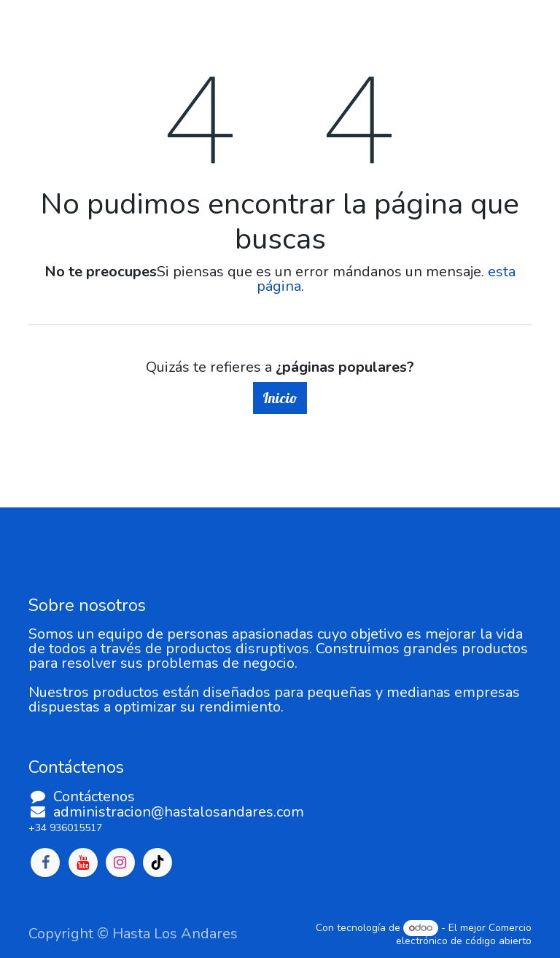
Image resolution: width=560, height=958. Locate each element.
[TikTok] (157, 862)
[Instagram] (120, 862)
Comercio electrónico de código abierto (464, 934)
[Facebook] (45, 862)
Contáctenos (94, 797)
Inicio (280, 398)
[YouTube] (83, 862)
